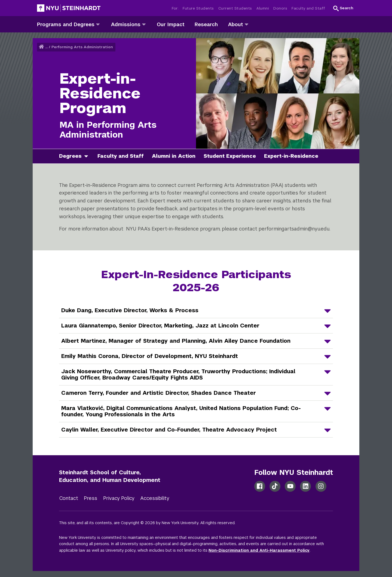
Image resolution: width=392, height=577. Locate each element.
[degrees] (88, 156)
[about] (246, 24)
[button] (343, 8)
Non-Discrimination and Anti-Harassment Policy (259, 550)
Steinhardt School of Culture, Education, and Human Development (110, 476)
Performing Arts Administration (82, 47)
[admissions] (144, 24)
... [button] (46, 47)
